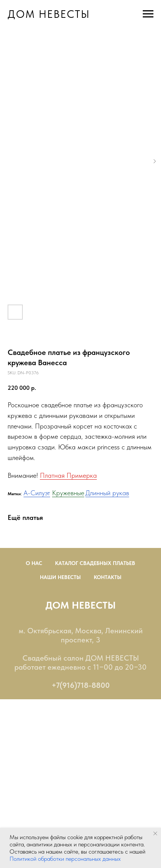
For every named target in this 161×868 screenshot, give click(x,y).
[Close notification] (155, 833)
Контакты (108, 577)
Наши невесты (60, 577)
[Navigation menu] (148, 14)
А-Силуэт (37, 493)
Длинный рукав (107, 493)
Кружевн (65, 493)
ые (81, 493)
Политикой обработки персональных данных (65, 859)
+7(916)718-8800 (81, 685)
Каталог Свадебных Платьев (95, 563)
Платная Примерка (68, 475)
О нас (34, 563)
